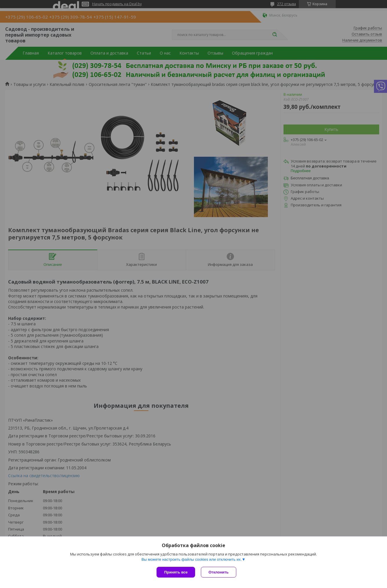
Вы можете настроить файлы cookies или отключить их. (192, 559)
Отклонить (218, 572)
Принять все (176, 572)
